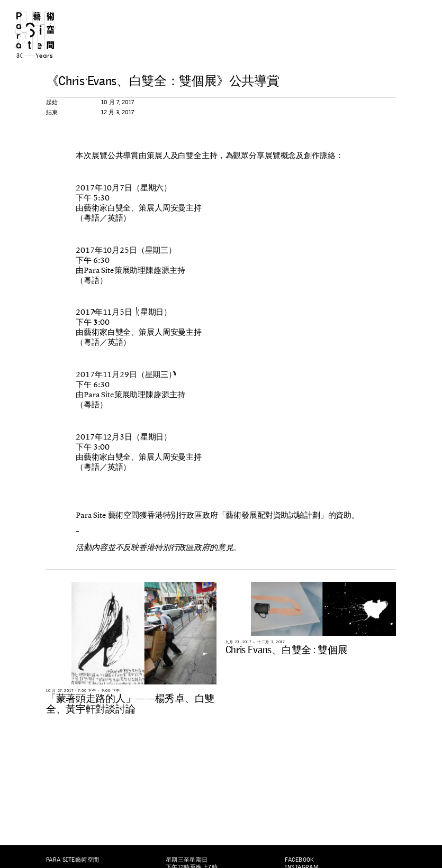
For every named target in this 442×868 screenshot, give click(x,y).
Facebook (299, 860)
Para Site (45, 35)
